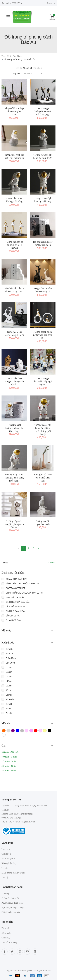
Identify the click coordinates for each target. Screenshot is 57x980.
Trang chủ (6, 56)
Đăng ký (5, 928)
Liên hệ (5, 878)
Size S (9, 704)
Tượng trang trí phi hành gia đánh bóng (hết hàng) (14, 478)
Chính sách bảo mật (10, 898)
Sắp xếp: (17, 74)
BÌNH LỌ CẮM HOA (15, 611)
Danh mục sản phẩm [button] (13, 573)
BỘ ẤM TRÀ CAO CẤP (16, 579)
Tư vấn (5, 868)
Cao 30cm (10, 663)
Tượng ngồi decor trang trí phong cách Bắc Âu (14, 382)
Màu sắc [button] (6, 723)
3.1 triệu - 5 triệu (9, 771)
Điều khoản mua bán (11, 912)
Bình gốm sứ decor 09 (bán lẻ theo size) (43, 478)
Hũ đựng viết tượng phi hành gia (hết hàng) (14, 428)
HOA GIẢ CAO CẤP (15, 597)
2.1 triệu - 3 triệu (9, 766)
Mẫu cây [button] (6, 631)
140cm (9, 681)
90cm (8, 690)
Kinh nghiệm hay (9, 863)
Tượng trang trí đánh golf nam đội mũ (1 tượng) (43, 111)
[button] (52, 17)
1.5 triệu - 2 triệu (9, 761)
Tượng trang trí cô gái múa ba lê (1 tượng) (14, 245)
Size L (9, 709)
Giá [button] (3, 746)
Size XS (9, 654)
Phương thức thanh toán (12, 903)
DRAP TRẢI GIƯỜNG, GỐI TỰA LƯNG (24, 593)
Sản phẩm (18, 56)
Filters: (5, 563)
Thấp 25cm (11, 658)
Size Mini (10, 699)
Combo (9, 695)
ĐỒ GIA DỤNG (13, 616)
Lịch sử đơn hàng (9, 942)
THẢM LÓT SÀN (13, 620)
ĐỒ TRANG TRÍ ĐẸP (16, 588)
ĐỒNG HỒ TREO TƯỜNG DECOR (22, 584)
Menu (50, 3)
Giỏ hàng (6, 938)
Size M (9, 713)
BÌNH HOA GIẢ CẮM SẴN (18, 602)
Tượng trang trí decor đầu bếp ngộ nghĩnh (43, 382)
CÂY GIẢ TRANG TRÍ (16, 607)
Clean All (52, 563)
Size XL (9, 649)
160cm (9, 677)
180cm (9, 672)
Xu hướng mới (8, 859)
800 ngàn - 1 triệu (9, 757)
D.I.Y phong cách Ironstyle (13, 873)
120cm (9, 686)
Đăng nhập (6, 933)
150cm (9, 667)
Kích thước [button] (8, 643)
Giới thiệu (6, 854)
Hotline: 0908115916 (12, 3)
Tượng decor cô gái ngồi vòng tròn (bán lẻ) (43, 335)
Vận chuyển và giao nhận (13, 908)
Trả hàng (5, 893)
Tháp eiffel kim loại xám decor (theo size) (14, 111)
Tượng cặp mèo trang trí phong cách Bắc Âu (14, 524)
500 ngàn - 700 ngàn (10, 752)
